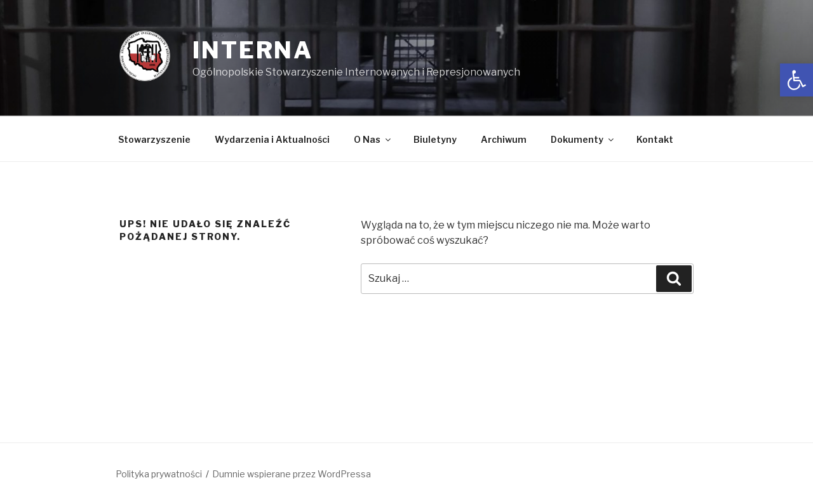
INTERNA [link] (253, 50)
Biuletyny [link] (435, 139)
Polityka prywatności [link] (159, 474)
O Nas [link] (373, 139)
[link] (796, 80)
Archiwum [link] (504, 139)
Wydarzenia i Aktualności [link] (272, 139)
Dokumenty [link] (583, 139)
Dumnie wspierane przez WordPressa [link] (292, 474)
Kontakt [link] (655, 139)
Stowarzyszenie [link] (154, 139)
